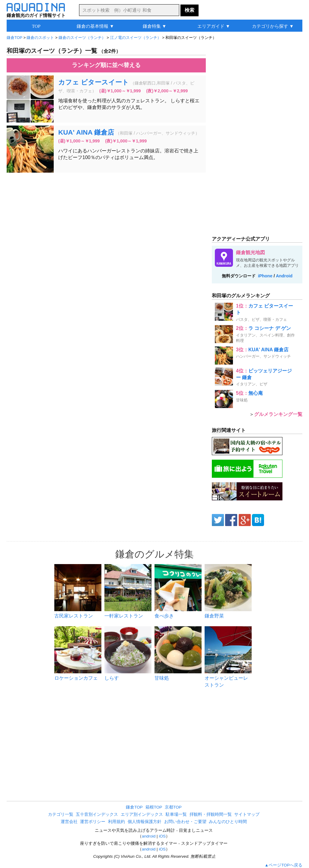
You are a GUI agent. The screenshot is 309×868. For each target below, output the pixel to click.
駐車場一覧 (176, 814)
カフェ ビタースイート (94, 82)
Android (284, 276)
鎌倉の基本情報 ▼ (95, 26)
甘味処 (162, 678)
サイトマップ (247, 814)
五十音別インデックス (97, 814)
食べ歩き (164, 616)
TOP (36, 26)
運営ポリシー (93, 822)
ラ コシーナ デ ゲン (270, 328)
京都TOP (173, 807)
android (149, 836)
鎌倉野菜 (214, 616)
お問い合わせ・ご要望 (185, 822)
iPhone (265, 276)
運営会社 (69, 822)
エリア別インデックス (142, 814)
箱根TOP (154, 807)
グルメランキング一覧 (278, 414)
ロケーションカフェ (76, 678)
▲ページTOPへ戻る (284, 865)
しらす (112, 678)
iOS (162, 836)
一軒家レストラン (124, 616)
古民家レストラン (74, 616)
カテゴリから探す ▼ (273, 26)
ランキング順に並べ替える (106, 65)
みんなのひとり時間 (228, 822)
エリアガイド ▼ (214, 26)
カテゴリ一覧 (61, 814)
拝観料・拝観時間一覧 (211, 814)
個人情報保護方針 (145, 822)
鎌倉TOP (134, 807)
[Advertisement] (106, 221)
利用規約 (116, 822)
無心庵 (256, 393)
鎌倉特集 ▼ (155, 26)
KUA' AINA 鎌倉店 (86, 132)
